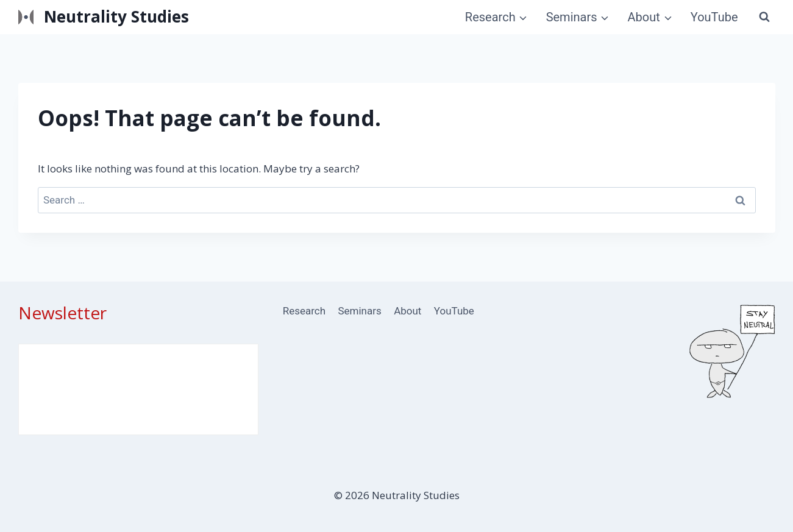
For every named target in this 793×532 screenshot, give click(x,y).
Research (304, 311)
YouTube (714, 17)
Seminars (359, 311)
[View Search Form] (764, 17)
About (407, 311)
